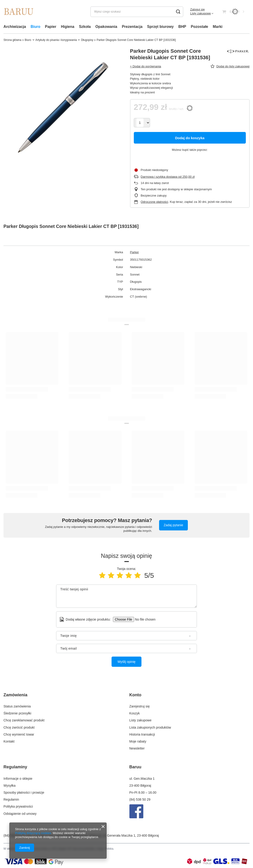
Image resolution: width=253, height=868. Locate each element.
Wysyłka (10, 784)
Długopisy (87, 40)
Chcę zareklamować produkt (24, 720)
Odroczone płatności (155, 202)
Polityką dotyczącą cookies (33, 833)
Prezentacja (132, 27)
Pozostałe (200, 27)
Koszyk (135, 712)
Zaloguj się (197, 9)
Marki (218, 27)
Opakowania (106, 27)
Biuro (35, 27)
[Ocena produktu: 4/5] (129, 575)
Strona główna (12, 40)
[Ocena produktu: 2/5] (111, 575)
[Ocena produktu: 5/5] (138, 575)
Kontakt (9, 740)
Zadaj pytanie (173, 525)
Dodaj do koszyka (190, 138)
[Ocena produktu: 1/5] (102, 575)
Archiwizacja (15, 27)
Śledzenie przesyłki (17, 712)
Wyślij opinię (127, 662)
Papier (51, 27)
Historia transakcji (142, 733)
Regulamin (11, 798)
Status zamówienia (17, 705)
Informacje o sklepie (18, 777)
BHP (182, 27)
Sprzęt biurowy (160, 27)
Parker (135, 252)
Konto (135, 695)
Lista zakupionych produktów (150, 727)
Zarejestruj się (140, 705)
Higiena (68, 27)
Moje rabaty (138, 740)
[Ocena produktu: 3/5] (120, 575)
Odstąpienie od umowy (20, 812)
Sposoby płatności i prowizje (24, 791)
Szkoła (85, 27)
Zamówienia (15, 695)
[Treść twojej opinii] (126, 596)
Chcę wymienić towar (19, 733)
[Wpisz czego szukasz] (137, 12)
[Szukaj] (178, 12)
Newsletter (137, 747)
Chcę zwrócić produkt (19, 727)
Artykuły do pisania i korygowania (56, 40)
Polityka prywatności (18, 805)
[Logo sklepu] (19, 12)
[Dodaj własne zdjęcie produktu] (144, 619)
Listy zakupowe (200, 13)
